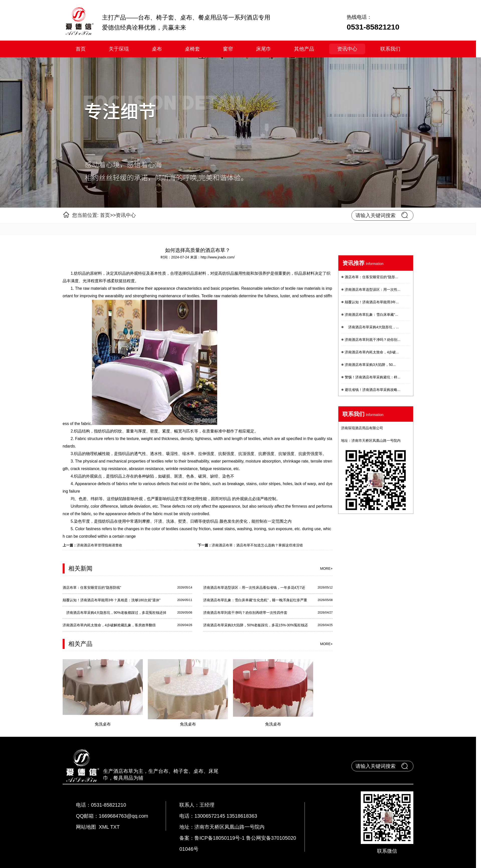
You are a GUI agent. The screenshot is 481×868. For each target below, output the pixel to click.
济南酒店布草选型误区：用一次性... (373, 290)
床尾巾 (264, 49)
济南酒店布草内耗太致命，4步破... (372, 352)
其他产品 (304, 49)
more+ (326, 568)
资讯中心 (347, 49)
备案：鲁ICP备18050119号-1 (213, 838)
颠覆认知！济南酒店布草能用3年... (372, 302)
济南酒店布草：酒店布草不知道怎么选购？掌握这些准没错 (257, 545)
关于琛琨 (119, 49)
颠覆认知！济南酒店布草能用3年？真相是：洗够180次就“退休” (111, 600)
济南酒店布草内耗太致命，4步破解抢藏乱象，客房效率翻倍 (109, 625)
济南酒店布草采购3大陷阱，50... (370, 365)
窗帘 (228, 49)
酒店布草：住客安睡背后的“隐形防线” (92, 588)
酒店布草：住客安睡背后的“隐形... (371, 277)
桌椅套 (192, 49)
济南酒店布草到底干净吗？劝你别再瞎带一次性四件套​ (245, 613)
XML (104, 827)
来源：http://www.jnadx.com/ (212, 257)
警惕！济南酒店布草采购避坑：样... (373, 377)
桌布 (157, 49)
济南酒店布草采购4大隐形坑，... (372, 327)
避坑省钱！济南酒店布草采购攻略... (373, 390)
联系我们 (390, 49)
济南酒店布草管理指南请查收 (99, 545)
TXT (115, 827)
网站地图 (86, 827)
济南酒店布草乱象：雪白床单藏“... (371, 315)
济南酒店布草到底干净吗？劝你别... (373, 340)
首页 (81, 49)
